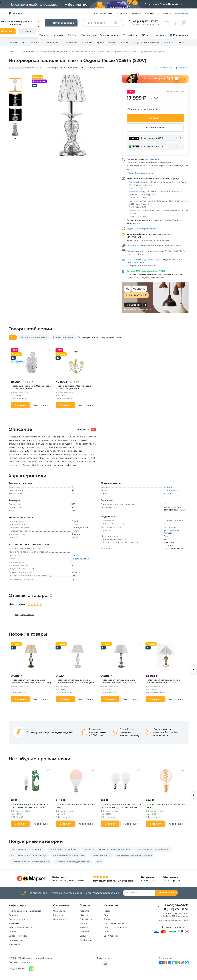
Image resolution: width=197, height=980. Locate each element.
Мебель (73, 35)
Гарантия (14, 915)
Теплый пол (130, 35)
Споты (125, 43)
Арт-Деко (169, 533)
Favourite (85, 927)
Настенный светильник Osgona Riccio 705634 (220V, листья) (31, 387)
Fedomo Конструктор (139, 191)
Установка (122, 13)
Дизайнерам (182, 13)
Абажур (76, 572)
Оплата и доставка (103, 13)
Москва (154, 159)
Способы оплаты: (137, 251)
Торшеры (109, 919)
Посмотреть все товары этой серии (100, 337)
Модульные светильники (146, 43)
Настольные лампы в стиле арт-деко (30, 862)
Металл (75, 531)
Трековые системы (107, 43)
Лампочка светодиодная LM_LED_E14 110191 (166, 806)
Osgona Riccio (171, 490)
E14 (73, 555)
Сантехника (89, 35)
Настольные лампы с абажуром (153, 849)
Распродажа (181, 35)
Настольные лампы (174, 43)
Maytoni (84, 915)
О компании (165, 13)
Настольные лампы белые (63, 849)
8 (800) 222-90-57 (176, 909)
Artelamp (85, 911)
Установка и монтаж (139, 246)
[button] (15, 138)
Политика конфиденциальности (25, 911)
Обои (145, 35)
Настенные (36, 43)
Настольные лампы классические (134, 855)
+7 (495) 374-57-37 (145, 21)
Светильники (111, 936)
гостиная (168, 520)
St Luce (84, 923)
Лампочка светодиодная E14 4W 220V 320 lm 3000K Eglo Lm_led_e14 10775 (121, 806)
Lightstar (84, 932)
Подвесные (53, 43)
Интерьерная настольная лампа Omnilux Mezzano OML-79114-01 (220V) (31, 681)
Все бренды (86, 940)
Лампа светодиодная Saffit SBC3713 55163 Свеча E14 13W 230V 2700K (30, 806)
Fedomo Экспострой (139, 210)
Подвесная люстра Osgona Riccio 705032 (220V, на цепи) (73, 387)
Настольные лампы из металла (27, 849)
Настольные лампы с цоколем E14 (29, 855)
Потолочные (70, 43)
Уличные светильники (115, 927)
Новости (13, 932)
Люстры (13, 43)
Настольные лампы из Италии (69, 855)
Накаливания (79, 559)
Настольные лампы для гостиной (73, 862)
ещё (99, 862)
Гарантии (136, 13)
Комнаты (158, 35)
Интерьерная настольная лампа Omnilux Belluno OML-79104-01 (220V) (76, 681)
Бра (24, 43)
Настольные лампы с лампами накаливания (107, 849)
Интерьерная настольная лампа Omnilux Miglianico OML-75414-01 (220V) (118, 681)
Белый (75, 537)
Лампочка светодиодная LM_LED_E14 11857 (76, 806)
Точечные (87, 43)
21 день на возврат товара (142, 229)
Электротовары (110, 35)
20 (165, 524)
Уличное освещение (51, 35)
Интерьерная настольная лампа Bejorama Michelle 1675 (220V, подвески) (163, 681)
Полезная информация (21, 927)
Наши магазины (17, 940)
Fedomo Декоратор (138, 182)
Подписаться (166, 893)
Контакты (150, 13)
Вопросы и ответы (18, 936)
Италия (168, 493)
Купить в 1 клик (155, 128)
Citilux (83, 936)
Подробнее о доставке (140, 173)
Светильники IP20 (100, 855)
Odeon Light (86, 919)
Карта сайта (15, 944)
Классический (171, 530)
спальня (178, 520)
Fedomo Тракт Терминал (141, 201)
